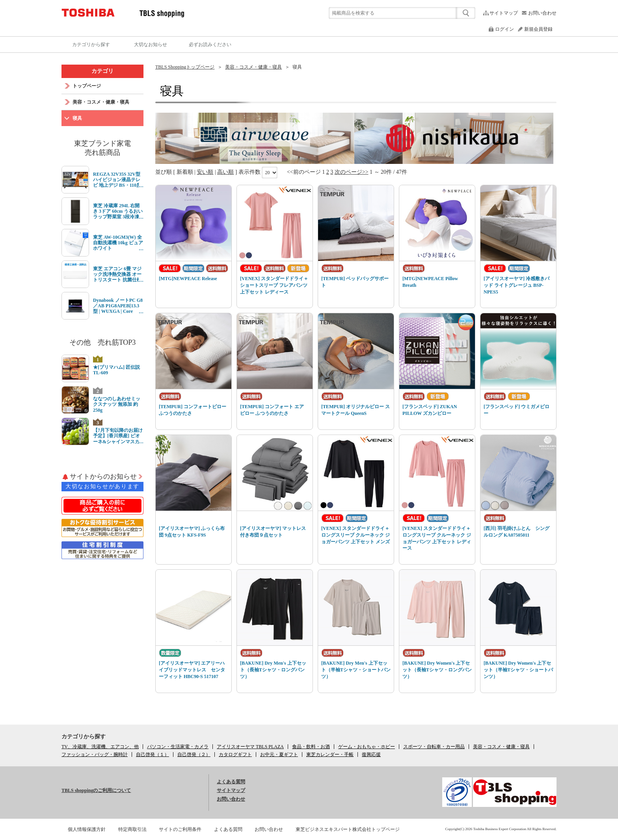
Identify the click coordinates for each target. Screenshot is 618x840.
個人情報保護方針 (87, 829)
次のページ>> (352, 172)
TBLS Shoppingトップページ (185, 67)
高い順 (225, 172)
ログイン (504, 29)
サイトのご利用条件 (180, 829)
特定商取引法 (132, 829)
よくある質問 (231, 782)
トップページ (87, 86)
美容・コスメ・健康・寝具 (253, 67)
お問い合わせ (542, 13)
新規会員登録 (538, 29)
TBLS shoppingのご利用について (96, 790)
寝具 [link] (297, 67)
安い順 (205, 172)
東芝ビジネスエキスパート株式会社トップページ (348, 829)
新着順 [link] (185, 172)
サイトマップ (504, 13)
